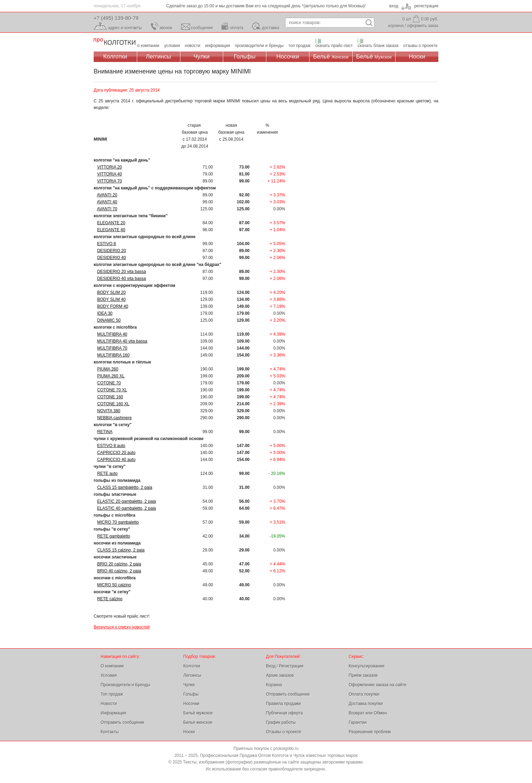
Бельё (331, 57)
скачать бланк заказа (378, 46)
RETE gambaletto (114, 536)
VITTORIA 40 (109, 174)
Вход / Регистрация (285, 666)
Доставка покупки (366, 704)
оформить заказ (423, 26)
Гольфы (245, 57)
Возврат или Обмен (368, 713)
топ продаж (299, 46)
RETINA (105, 432)
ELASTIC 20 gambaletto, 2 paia (127, 501)
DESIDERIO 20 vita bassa (122, 272)
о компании (148, 46)
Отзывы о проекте (284, 732)
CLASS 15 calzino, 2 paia (121, 550)
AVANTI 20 (107, 195)
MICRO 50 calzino (114, 585)
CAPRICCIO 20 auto (116, 453)
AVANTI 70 (107, 209)
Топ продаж (112, 694)
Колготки (115, 57)
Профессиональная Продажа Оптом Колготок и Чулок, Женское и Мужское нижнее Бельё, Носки (115, 42)
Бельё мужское (198, 713)
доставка (271, 28)
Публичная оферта (284, 713)
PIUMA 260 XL (111, 376)
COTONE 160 (110, 397)
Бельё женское (198, 722)
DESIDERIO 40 (112, 258)
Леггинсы (159, 57)
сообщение (202, 28)
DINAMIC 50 (109, 320)
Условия (109, 675)
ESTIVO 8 (107, 244)
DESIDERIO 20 (112, 251)
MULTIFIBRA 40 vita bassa (122, 341)
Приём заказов (363, 675)
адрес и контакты (125, 28)
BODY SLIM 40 (111, 299)
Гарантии (358, 722)
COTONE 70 (109, 383)
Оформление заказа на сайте (378, 685)
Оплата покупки (364, 694)
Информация (113, 713)
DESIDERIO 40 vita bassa (122, 279)
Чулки (202, 57)
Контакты (110, 732)
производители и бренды (259, 46)
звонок (166, 28)
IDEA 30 (105, 313)
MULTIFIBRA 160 (113, 355)
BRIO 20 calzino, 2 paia (119, 564)
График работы (281, 722)
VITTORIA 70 (109, 181)
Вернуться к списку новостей (122, 627)
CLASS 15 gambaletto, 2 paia (125, 487)
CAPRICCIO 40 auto (116, 460)
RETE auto (107, 473)
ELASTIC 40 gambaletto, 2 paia (127, 508)
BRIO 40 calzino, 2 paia (119, 571)
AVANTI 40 (107, 202)
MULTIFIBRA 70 (112, 348)
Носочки (288, 57)
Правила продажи (283, 704)
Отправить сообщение (123, 722)
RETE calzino (110, 599)
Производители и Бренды (126, 685)
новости (193, 46)
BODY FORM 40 (113, 306)
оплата (237, 28)
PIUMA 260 (108, 369)
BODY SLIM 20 (111, 292)
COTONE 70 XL (112, 390)
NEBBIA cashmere (114, 418)
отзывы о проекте (420, 46)
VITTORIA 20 (109, 167)
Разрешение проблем (370, 732)
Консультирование (367, 666)
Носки (417, 57)
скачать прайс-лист (334, 46)
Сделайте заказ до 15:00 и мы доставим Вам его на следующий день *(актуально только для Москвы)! (266, 6)
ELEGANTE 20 (111, 223)
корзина (396, 26)
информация (218, 46)
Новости (109, 704)
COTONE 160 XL (113, 404)
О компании (112, 666)
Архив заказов (280, 675)
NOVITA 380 (109, 411)
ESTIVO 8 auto (111, 446)
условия (172, 46)
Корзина (274, 685)
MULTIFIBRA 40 (112, 334)
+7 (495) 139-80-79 (116, 18)
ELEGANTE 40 (111, 230)
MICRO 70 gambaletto (118, 522)
